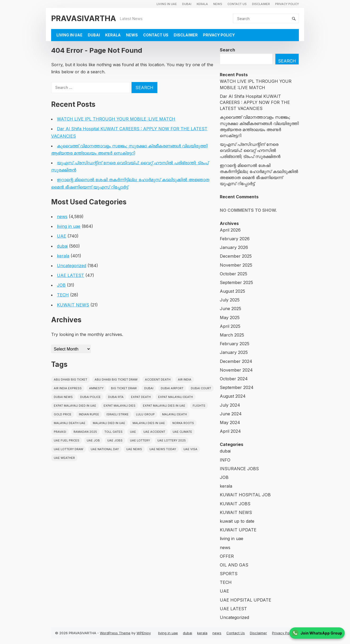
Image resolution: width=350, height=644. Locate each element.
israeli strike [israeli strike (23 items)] (118, 414)
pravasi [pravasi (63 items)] (60, 432)
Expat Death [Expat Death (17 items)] (141, 397)
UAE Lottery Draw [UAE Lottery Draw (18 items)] (69, 449)
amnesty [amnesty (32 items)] (96, 388)
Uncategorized (72, 266)
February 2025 (235, 344)
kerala (202, 4)
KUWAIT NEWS (73, 305)
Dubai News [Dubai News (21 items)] (63, 397)
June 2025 (230, 309)
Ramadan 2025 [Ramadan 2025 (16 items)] (85, 432)
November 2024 (236, 370)
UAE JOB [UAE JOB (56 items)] (93, 440)
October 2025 (234, 274)
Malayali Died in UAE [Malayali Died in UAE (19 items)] (109, 423)
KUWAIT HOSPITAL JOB (245, 495)
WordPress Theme (115, 633)
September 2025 (236, 282)
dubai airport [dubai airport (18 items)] (172, 388)
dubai (187, 4)
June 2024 (231, 414)
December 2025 (236, 256)
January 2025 (234, 352)
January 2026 (234, 247)
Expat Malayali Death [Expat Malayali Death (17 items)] (176, 397)
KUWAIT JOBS (235, 504)
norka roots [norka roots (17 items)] (183, 423)
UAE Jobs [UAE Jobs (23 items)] (115, 440)
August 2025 (232, 291)
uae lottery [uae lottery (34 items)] (140, 440)
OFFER (227, 556)
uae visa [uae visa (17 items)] (190, 449)
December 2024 (236, 361)
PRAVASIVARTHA (84, 18)
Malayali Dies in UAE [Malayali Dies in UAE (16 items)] (149, 423)
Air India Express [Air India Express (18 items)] (68, 388)
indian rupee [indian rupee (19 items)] (89, 414)
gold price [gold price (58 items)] (63, 414)
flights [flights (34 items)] (199, 406)
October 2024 (234, 379)
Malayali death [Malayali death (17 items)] (174, 414)
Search (227, 50)
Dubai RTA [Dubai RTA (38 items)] (116, 397)
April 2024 (230, 431)
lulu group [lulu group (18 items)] (145, 414)
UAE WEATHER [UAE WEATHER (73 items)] (64, 458)
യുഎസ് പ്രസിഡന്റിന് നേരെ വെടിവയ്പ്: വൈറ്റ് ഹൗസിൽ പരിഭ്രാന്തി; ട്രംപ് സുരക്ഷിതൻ (250, 150)
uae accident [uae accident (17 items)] (154, 432)
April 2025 (230, 326)
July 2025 (230, 300)
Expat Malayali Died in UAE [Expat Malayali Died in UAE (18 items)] (75, 406)
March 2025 (232, 335)
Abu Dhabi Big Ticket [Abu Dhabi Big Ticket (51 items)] (71, 379)
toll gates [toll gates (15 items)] (113, 432)
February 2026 (235, 239)
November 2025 (236, 265)
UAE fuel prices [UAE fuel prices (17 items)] (67, 440)
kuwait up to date (237, 521)
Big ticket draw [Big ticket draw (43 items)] (124, 388)
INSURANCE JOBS (239, 469)
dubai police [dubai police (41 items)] (90, 397)
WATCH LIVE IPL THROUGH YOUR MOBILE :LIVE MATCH (116, 119)
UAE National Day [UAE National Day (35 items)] (105, 449)
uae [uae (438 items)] (133, 432)
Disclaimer (261, 4)
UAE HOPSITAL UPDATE (246, 600)
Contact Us (237, 4)
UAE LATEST (71, 275)
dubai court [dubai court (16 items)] (201, 388)
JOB (61, 285)
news (218, 4)
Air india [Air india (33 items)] (185, 379)
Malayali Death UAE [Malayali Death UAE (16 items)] (70, 423)
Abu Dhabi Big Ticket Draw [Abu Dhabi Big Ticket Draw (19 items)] (116, 379)
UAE (62, 236)
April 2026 (230, 230)
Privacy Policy (287, 4)
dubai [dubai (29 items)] (149, 388)
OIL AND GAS (234, 565)
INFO (225, 460)
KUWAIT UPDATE (238, 530)
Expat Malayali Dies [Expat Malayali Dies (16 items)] (120, 406)
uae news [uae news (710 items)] (134, 449)
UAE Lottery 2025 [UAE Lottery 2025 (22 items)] (172, 440)
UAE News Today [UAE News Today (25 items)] (163, 449)
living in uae (167, 4)
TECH (63, 295)
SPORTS (229, 574)
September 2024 (237, 387)
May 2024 (230, 422)
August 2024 (233, 396)
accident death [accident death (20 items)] (158, 379)
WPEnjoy (144, 633)
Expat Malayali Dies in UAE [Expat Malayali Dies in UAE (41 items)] (164, 406)
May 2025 (230, 318)
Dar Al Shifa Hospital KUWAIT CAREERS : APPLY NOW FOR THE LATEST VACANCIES (255, 102)
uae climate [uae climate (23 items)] (182, 432)
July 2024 (230, 405)
